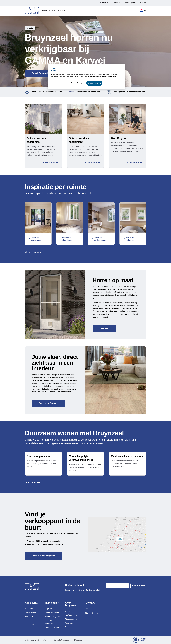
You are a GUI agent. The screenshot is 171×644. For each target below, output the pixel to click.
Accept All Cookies (94, 83)
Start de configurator (48, 403)
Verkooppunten (131, 3)
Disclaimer (78, 640)
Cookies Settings (77, 83)
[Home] (32, 11)
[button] (85, 51)
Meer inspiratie (35, 252)
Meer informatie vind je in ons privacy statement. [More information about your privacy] (100, 77)
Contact (143, 3)
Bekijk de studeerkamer (99, 239)
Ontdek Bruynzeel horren (43, 73)
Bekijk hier (50, 163)
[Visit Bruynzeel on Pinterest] (86, 613)
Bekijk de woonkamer (35, 239)
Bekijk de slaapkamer (66, 239)
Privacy (46, 640)
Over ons (118, 3)
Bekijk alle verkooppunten (44, 556)
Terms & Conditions (62, 640)
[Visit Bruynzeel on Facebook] (92, 613)
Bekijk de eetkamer (129, 239)
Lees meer (135, 163)
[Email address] (117, 586)
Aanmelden (138, 586)
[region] (86, 77)
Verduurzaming (105, 3)
